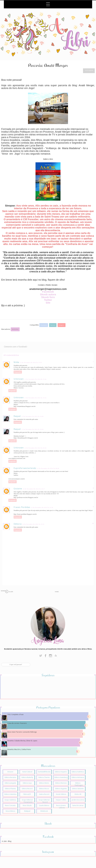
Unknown (19, 379)
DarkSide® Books (44, 772)
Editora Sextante (78, 789)
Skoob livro (48, 297)
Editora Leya (27, 783)
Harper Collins (61, 800)
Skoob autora (48, 294)
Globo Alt (78, 794)
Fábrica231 (27, 794)
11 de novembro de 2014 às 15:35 (31, 363)
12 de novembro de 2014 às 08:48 (48, 468)
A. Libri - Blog (7, 841)
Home (57, 592)
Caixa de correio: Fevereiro (17, 723)
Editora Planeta (10, 789)
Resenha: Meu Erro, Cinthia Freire (19, 749)
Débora (18, 524)
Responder (18, 372)
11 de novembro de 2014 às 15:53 (35, 398)
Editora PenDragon (79, 784)
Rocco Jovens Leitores (61, 807)
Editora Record (27, 789)
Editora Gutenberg (61, 777)
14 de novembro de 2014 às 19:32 (33, 524)
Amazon (10, 772)
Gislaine (18, 489)
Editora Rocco (44, 789)
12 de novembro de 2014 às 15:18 (42, 507)
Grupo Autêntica (10, 800)
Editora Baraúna (10, 777)
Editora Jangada (10, 783)
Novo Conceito (10, 805)
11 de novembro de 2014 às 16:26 (32, 429)
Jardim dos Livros (78, 800)
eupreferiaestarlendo (25, 468)
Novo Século (27, 805)
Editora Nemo (44, 783)
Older (11, 592)
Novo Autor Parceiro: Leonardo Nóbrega (22, 732)
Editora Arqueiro (61, 772)
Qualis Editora (44, 805)
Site (48, 303)
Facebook (48, 292)
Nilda (16, 362)
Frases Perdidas (22, 507)
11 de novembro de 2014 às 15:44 (35, 379)
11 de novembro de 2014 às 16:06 (32, 416)
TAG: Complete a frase (15, 714)
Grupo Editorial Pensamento (27, 801)
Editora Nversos (61, 783)
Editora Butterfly (27, 777)
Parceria (15, 329)
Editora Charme (44, 777)
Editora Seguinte (61, 789)
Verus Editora (10, 811)
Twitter (48, 300)
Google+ (61, 325)
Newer (3, 591)
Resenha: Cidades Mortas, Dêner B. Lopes (22, 741)
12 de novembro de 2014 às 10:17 (34, 489)
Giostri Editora (61, 794)
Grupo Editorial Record (44, 801)
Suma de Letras (78, 805)
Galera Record (44, 794)
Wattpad (27, 811)
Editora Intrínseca (78, 777)
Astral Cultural (27, 772)
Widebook (44, 811)
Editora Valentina (10, 794)
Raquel (17, 416)
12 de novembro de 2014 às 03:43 (35, 448)
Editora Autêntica (78, 772)
